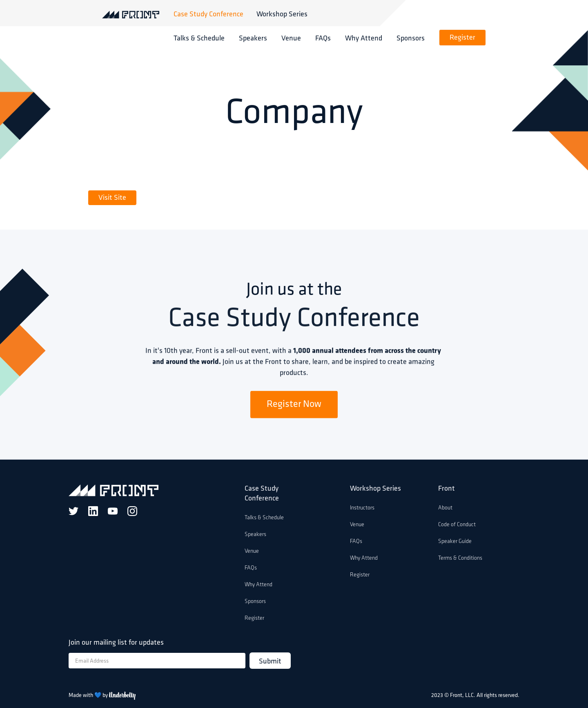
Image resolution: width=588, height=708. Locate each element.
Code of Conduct (457, 525)
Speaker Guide (455, 542)
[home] (138, 14)
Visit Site (112, 198)
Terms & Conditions (460, 558)
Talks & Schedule (199, 38)
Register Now (294, 406)
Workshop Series (282, 14)
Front (447, 489)
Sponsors (411, 38)
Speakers (253, 38)
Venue (291, 38)
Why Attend (364, 38)
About (445, 508)
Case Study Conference (208, 14)
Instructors (362, 508)
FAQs (323, 38)
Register (462, 38)
